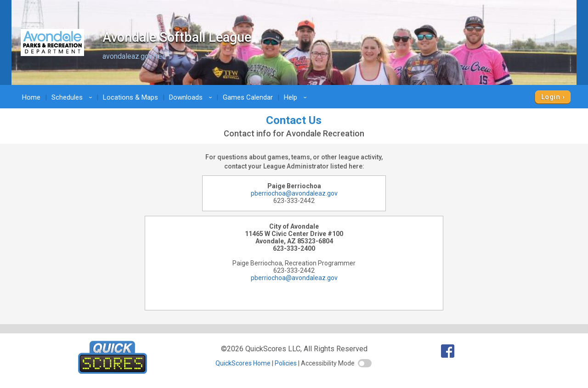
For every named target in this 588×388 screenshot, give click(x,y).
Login (551, 97)
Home (31, 97)
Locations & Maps (130, 97)
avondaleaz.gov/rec (134, 56)
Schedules (73, 97)
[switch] (365, 363)
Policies (286, 363)
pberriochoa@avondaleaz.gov (294, 193)
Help (297, 97)
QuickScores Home (243, 363)
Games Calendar (248, 97)
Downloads (192, 97)
